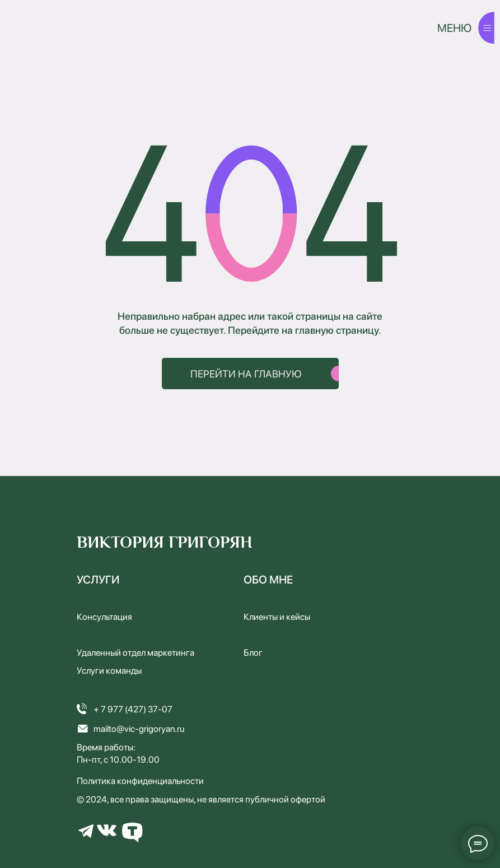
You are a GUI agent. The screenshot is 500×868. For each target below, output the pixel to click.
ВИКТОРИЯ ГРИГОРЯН (165, 542)
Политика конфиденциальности (140, 781)
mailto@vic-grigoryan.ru (139, 729)
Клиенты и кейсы (277, 617)
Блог (253, 653)
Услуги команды (109, 671)
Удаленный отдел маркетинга (135, 653)
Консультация (104, 617)
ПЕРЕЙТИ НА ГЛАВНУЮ (246, 374)
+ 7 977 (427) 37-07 (133, 709)
